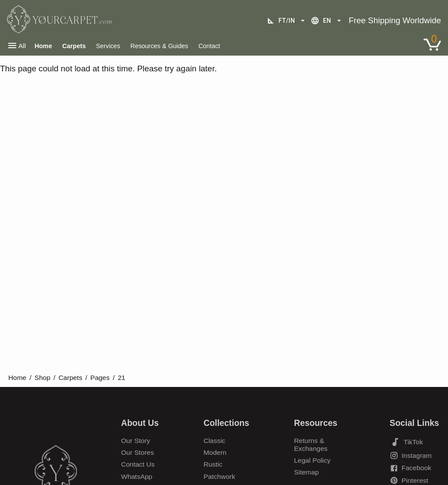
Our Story (136, 441)
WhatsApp (137, 476)
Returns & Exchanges (311, 445)
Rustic (213, 464)
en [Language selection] (327, 21)
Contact (209, 46)
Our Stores (138, 452)
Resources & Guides (159, 46)
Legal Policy (312, 460)
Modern (215, 452)
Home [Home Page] (43, 46)
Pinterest (409, 480)
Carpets (74, 46)
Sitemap (306, 472)
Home (17, 378)
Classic (214, 441)
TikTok (406, 442)
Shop (42, 378)
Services (108, 46)
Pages (100, 378)
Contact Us (138, 464)
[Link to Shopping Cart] (432, 45)
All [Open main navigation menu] (16, 46)
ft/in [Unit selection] (287, 21)
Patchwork (219, 476)
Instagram (411, 455)
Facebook (411, 468)
